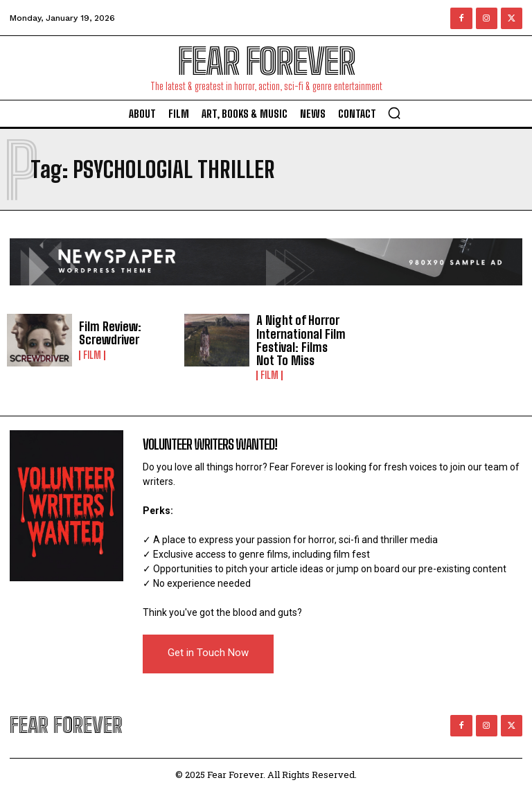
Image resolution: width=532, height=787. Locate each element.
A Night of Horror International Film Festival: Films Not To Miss (299, 338)
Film (92, 354)
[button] (394, 113)
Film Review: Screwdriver (107, 334)
